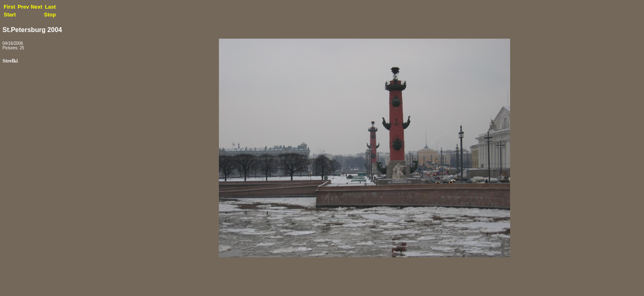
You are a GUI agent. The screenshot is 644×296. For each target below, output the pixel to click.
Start (10, 15)
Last (50, 7)
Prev (23, 7)
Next (37, 7)
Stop (50, 15)
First (9, 7)
